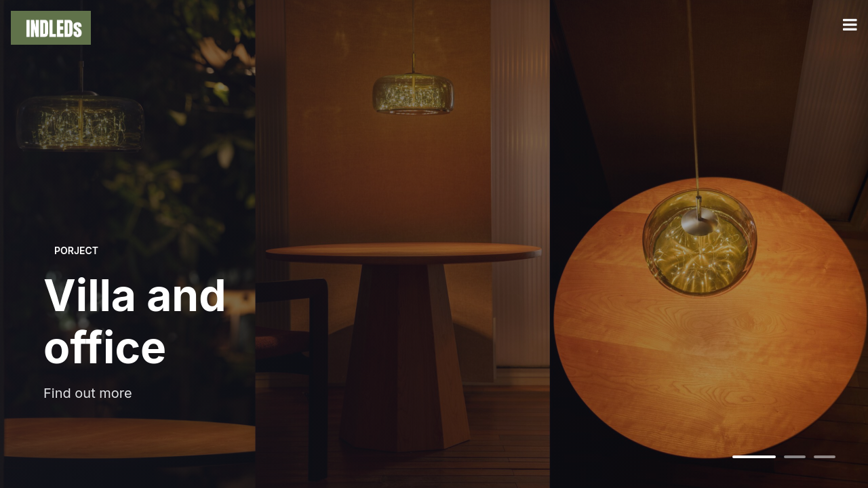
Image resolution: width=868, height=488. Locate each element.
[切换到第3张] (825, 457)
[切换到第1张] (754, 457)
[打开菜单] (850, 25)
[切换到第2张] (795, 457)
